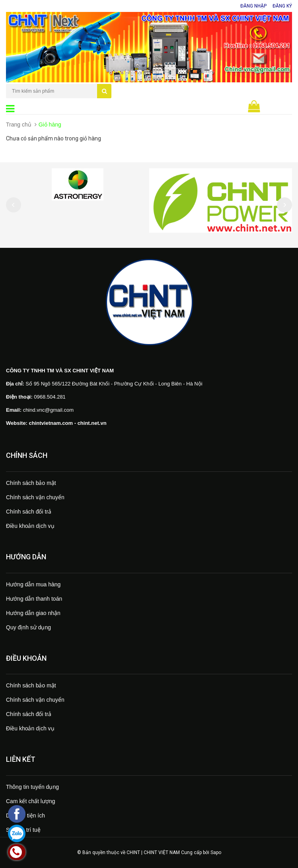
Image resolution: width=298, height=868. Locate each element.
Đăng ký (282, 6)
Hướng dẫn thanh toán (34, 599)
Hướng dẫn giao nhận (33, 613)
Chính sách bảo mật (31, 483)
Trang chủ (19, 125)
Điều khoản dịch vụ (30, 526)
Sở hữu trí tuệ (23, 830)
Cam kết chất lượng (30, 801)
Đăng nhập (253, 6)
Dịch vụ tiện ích (25, 815)
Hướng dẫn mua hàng (33, 584)
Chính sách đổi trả (29, 512)
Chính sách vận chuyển (35, 497)
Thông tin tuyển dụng (32, 787)
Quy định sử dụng (28, 627)
